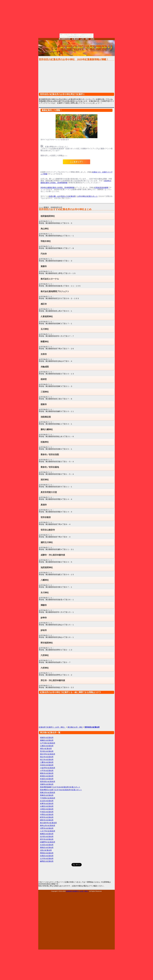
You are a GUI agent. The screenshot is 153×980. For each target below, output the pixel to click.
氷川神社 (45, 593)
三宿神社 (45, 392)
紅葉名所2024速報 (101, 188)
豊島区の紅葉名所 (47, 847)
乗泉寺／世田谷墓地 (50, 467)
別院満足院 (46, 417)
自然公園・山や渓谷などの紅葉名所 (62, 196)
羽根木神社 (46, 241)
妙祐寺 (44, 630)
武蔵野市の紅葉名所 (48, 842)
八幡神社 (45, 580)
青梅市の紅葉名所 (47, 795)
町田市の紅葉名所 (47, 817)
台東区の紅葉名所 (47, 806)
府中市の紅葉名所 (47, 839)
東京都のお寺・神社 (75, 727)
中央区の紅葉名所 (47, 812)
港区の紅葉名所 (46, 749)
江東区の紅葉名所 (47, 746)
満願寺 (44, 605)
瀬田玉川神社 (47, 542)
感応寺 (44, 304)
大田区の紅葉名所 (47, 809)
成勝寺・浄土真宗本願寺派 (53, 555)
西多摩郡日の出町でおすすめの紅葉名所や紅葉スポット (61, 790)
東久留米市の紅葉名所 (48, 823)
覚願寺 (44, 266)
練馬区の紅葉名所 (47, 861)
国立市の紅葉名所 (47, 757)
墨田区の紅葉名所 (47, 853)
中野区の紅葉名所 (47, 814)
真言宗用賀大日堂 (49, 492)
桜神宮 (44, 379)
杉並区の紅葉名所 (47, 779)
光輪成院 (45, 367)
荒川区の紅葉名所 (47, 751)
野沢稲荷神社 (47, 643)
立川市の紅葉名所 (47, 858)
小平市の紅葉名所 (47, 770)
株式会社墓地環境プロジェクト (55, 291)
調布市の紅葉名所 (47, 820)
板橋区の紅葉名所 (47, 834)
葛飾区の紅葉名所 (47, 740)
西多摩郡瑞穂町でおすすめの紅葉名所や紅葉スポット (60, 787)
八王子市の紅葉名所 (48, 831)
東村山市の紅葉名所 (48, 825)
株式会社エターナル (50, 279)
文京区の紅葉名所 (47, 845)
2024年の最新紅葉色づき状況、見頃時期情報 (57, 188)
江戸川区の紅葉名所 (48, 743)
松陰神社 (45, 442)
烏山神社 (45, 229)
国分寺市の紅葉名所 (48, 754)
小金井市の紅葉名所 (48, 768)
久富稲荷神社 (47, 317)
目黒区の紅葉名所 (47, 856)
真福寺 (44, 505)
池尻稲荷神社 (47, 568)
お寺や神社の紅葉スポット (87, 196)
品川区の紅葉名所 (47, 836)
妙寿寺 (44, 618)
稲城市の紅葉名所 (47, 738)
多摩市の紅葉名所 (47, 803)
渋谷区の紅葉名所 (47, 765)
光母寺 (44, 354)
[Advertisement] (76, 78)
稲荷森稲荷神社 (48, 216)
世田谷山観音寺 (48, 530)
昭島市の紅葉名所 (47, 773)
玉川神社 (45, 329)
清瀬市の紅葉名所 (47, 784)
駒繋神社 (45, 342)
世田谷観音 (46, 517)
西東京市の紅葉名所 (48, 792)
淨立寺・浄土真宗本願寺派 (53, 680)
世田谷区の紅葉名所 (48, 781)
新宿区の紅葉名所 (47, 776)
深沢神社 (45, 480)
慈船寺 (44, 404)
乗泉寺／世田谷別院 (50, 455)
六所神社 (45, 655)
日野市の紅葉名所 (47, 828)
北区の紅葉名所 (46, 850)
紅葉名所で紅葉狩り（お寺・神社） (52, 727)
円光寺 (44, 254)
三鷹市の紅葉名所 (47, 762)
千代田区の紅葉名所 (48, 798)
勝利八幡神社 (47, 429)
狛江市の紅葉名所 (47, 759)
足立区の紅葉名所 (47, 801)
